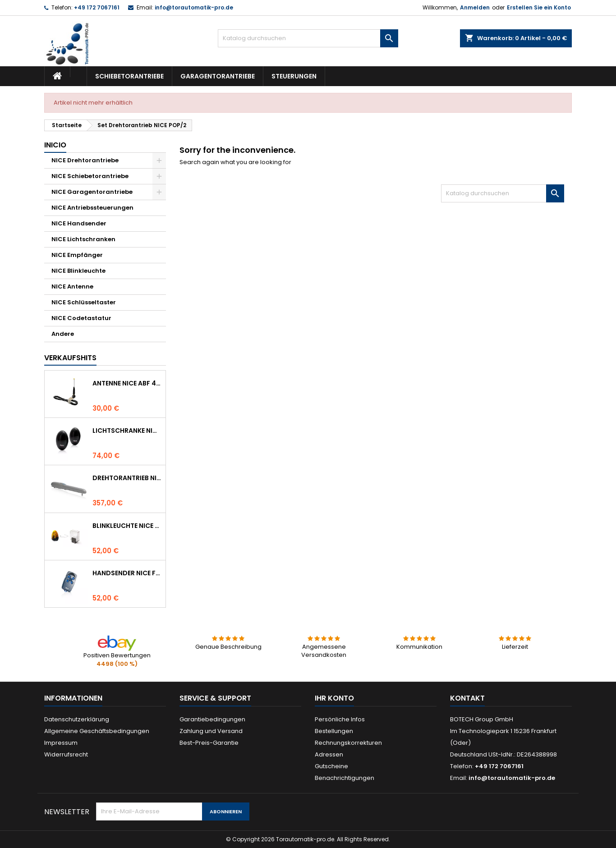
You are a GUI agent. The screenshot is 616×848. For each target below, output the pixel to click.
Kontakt (467, 698)
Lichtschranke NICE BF (127, 431)
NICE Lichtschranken (83, 239)
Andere (63, 334)
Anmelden (475, 7)
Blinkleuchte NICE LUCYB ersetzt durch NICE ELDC (127, 526)
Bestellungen (334, 731)
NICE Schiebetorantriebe (90, 176)
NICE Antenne (72, 286)
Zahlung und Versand (211, 731)
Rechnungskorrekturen (348, 743)
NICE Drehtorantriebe (85, 160)
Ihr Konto (334, 698)
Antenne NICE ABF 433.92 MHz (127, 383)
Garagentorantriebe (218, 76)
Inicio (55, 145)
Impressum (61, 743)
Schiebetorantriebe (129, 76)
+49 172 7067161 (97, 7)
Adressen (329, 754)
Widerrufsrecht (66, 754)
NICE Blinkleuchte (78, 271)
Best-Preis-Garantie (209, 743)
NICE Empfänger (77, 255)
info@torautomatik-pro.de (194, 7)
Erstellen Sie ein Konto (539, 7)
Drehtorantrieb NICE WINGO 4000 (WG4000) (127, 478)
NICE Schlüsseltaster (84, 302)
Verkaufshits (70, 358)
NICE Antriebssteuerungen (92, 208)
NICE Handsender (79, 223)
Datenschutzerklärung (77, 719)
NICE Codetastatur (81, 318)
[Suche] (308, 38)
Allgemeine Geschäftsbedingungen (97, 731)
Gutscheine (331, 766)
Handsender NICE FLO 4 (127, 573)
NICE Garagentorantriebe (92, 192)
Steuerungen (294, 76)
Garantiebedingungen (212, 719)
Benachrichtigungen (345, 778)
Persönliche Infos (340, 719)
